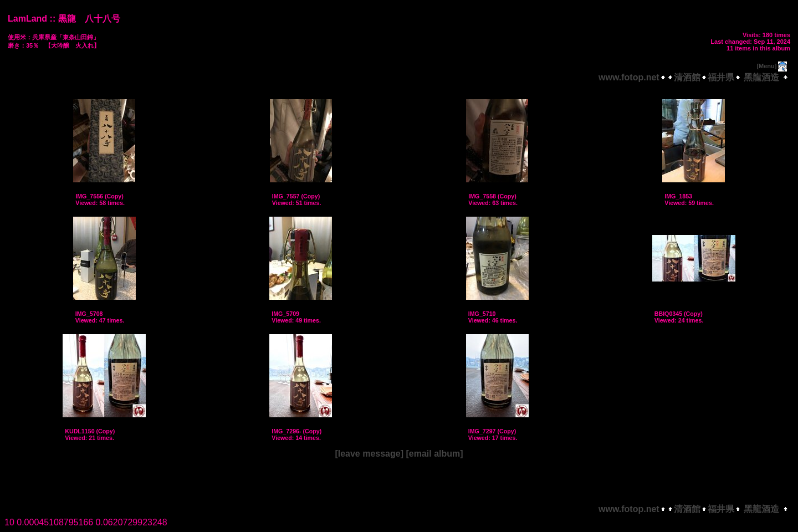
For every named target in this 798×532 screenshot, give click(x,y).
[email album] (434, 454)
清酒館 (687, 77)
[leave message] (369, 454)
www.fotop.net (629, 77)
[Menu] (766, 66)
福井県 (721, 77)
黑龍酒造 (762, 77)
